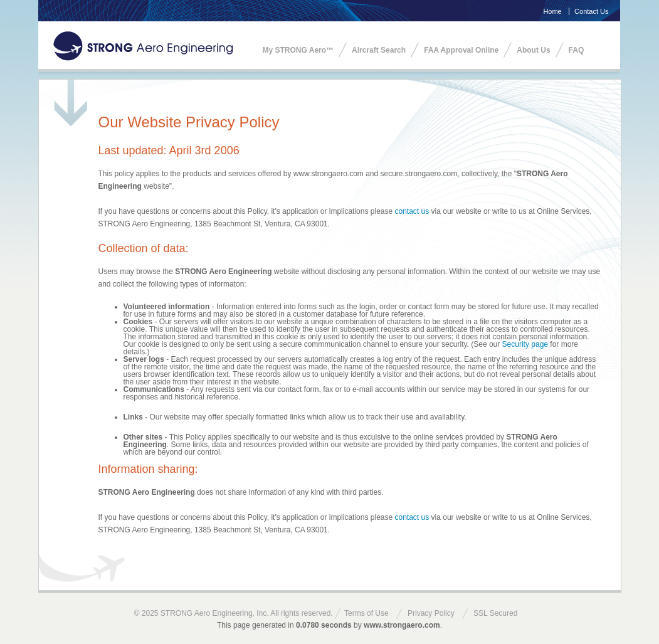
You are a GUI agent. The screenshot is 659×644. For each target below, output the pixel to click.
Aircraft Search (379, 50)
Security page (525, 344)
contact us (412, 211)
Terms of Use (366, 613)
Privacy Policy (431, 613)
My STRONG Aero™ (298, 50)
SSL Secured (495, 613)
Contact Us (591, 11)
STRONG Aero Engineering (143, 46)
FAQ (577, 50)
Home (552, 11)
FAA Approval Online (461, 50)
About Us (533, 50)
